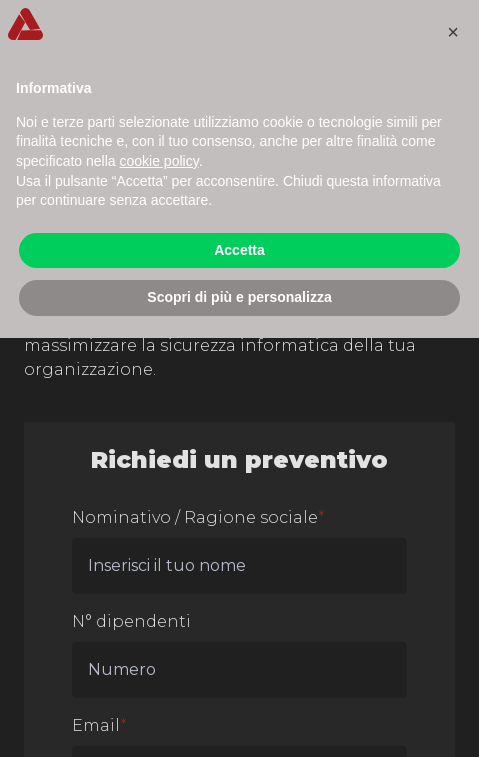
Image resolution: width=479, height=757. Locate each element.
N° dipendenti (131, 621)
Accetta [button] (239, 250)
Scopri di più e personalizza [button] (239, 297)
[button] (453, 32)
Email (99, 725)
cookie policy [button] (159, 161)
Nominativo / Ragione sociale (198, 517)
